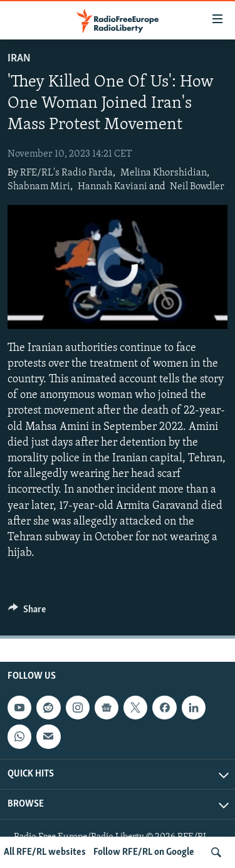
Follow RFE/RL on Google (144, 852)
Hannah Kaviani (112, 187)
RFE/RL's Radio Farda (66, 173)
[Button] (27, 612)
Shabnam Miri (39, 187)
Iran (19, 59)
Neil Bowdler (197, 187)
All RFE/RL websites (45, 852)
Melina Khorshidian (164, 173)
